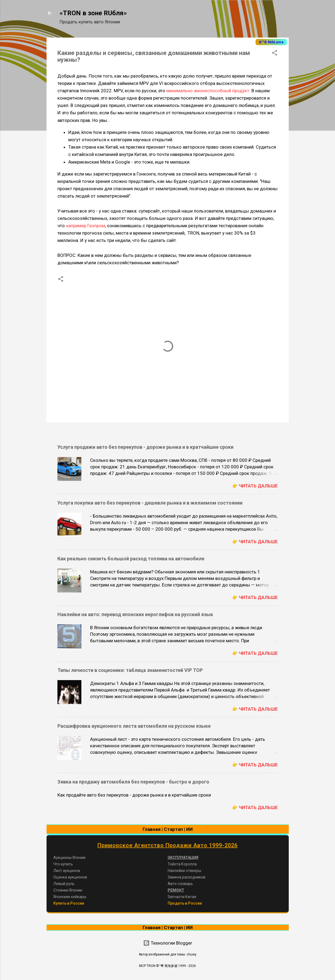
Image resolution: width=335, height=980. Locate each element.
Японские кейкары (70, 897)
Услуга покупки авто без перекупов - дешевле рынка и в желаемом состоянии (150, 503)
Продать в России (185, 903)
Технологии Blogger (168, 943)
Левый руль (64, 884)
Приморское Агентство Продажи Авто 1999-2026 (167, 845)
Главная (152, 829)
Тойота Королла (182, 864)
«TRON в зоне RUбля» (93, 13)
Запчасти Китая (182, 897)
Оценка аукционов (70, 877)
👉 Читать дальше (255, 486)
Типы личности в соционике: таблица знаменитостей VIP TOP (130, 670)
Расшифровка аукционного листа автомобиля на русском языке (134, 726)
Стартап (173, 829)
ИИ (189, 829)
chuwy (192, 954)
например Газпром (85, 226)
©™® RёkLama (271, 42)
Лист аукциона (67, 871)
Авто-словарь (180, 884)
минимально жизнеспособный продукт (208, 91)
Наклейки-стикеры (184, 871)
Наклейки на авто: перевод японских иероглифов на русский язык (135, 614)
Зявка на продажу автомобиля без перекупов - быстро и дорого (133, 782)
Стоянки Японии (68, 890)
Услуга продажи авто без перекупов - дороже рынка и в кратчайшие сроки (145, 447)
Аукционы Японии (69, 858)
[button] (275, 54)
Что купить (63, 864)
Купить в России (69, 903)
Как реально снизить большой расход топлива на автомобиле (131, 559)
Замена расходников (187, 877)
